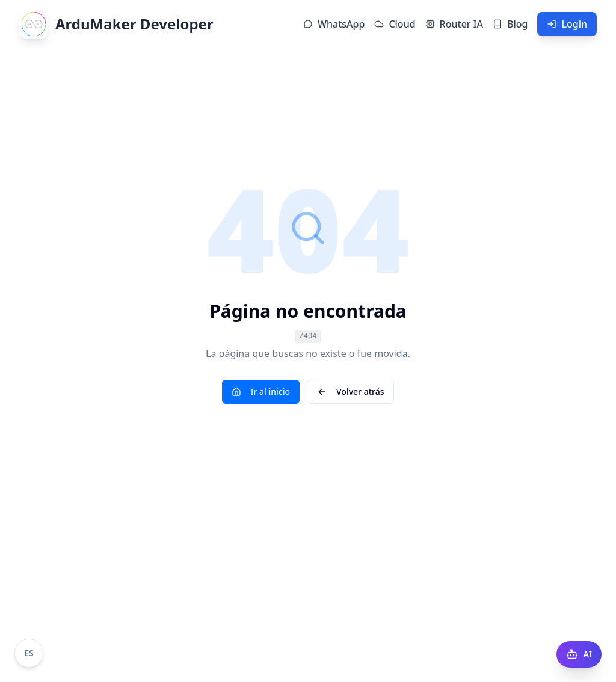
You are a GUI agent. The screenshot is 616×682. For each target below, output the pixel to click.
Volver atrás (350, 392)
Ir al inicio (261, 392)
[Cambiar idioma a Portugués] (29, 653)
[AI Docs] (579, 654)
